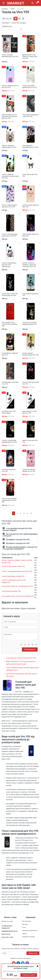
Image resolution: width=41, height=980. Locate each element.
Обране (24, 934)
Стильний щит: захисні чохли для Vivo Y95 (21, 658)
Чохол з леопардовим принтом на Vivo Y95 (17, 571)
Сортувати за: (7, 26)
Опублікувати (30, 649)
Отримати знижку (29, 975)
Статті (24, 927)
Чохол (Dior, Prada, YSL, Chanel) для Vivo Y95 (17, 586)
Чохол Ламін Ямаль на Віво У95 (13, 576)
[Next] (31, 513)
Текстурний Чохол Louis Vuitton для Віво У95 (18, 596)
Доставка (25, 924)
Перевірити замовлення (30, 931)
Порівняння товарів (28, 937)
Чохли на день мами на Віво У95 (13, 566)
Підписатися (33, 953)
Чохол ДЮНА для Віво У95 (11, 591)
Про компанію (27, 921)
